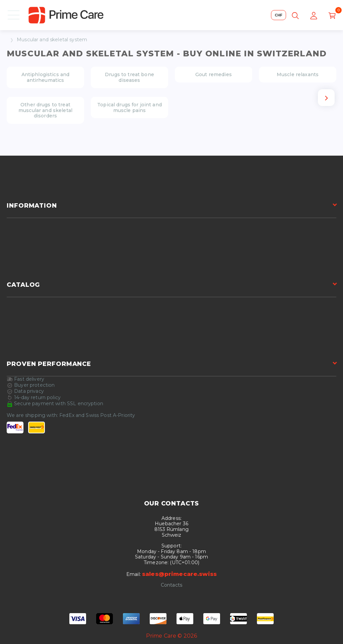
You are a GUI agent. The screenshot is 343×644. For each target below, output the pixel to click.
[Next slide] (326, 98)
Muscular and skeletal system (52, 40)
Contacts (171, 585)
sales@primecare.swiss (179, 574)
